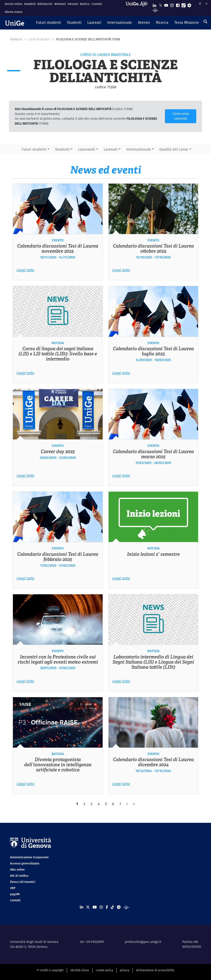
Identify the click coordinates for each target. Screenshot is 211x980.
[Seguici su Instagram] (172, 4)
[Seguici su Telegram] (189, 4)
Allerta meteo (14, 12)
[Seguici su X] (160, 4)
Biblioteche (45, 4)
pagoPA (15, 894)
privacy (125, 970)
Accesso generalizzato (25, 863)
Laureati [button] (111, 149)
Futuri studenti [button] (34, 149)
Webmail (60, 4)
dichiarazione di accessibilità (155, 970)
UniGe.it (16, 39)
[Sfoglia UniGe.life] (138, 8)
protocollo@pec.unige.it (143, 942)
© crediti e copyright (50, 970)
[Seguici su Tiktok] (184, 4)
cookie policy (104, 970)
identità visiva (80, 970)
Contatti (97, 4)
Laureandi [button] (87, 149)
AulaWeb (30, 4)
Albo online (17, 870)
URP (13, 888)
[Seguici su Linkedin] (154, 4)
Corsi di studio (39, 39)
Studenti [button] (62, 149)
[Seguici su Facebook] (178, 4)
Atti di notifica (19, 876)
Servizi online (14, 4)
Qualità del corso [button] (174, 149)
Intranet (73, 4)
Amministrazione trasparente (29, 857)
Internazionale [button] (139, 149)
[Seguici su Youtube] (166, 4)
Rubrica (85, 4)
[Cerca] (205, 22)
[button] (49, 23)
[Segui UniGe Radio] (155, 10)
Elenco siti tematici (23, 882)
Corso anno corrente (181, 116)
